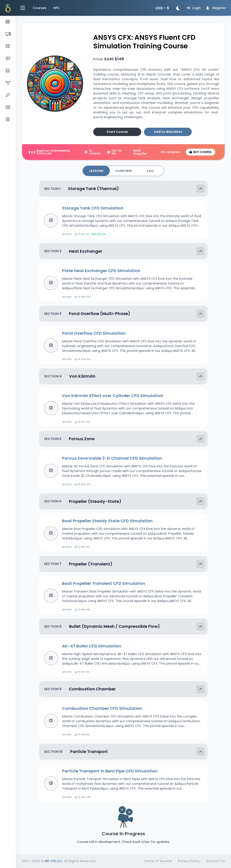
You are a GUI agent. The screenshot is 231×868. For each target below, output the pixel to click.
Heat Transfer (140, 152)
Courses (40, 8)
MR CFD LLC (53, 861)
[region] (8, 440)
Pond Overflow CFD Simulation (94, 333)
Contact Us (216, 861)
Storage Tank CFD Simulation (93, 208)
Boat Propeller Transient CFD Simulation (104, 583)
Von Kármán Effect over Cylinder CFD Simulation (113, 396)
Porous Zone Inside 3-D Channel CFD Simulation (112, 458)
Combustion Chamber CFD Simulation (102, 708)
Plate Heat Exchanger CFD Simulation (101, 271)
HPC (57, 8)
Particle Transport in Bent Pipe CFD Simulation (110, 771)
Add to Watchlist (168, 132)
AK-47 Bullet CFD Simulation (92, 646)
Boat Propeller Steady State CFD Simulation (107, 521)
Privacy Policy (189, 861)
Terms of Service (158, 861)
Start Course (117, 132)
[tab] (96, 171)
